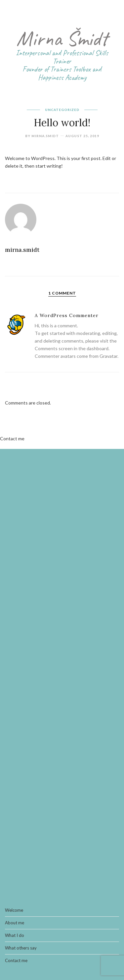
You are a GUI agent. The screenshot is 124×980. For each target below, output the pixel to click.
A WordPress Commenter (67, 315)
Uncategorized (62, 110)
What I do (15, 935)
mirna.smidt (45, 136)
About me (15, 923)
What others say (21, 948)
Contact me (12, 438)
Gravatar (108, 356)
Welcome (14, 910)
